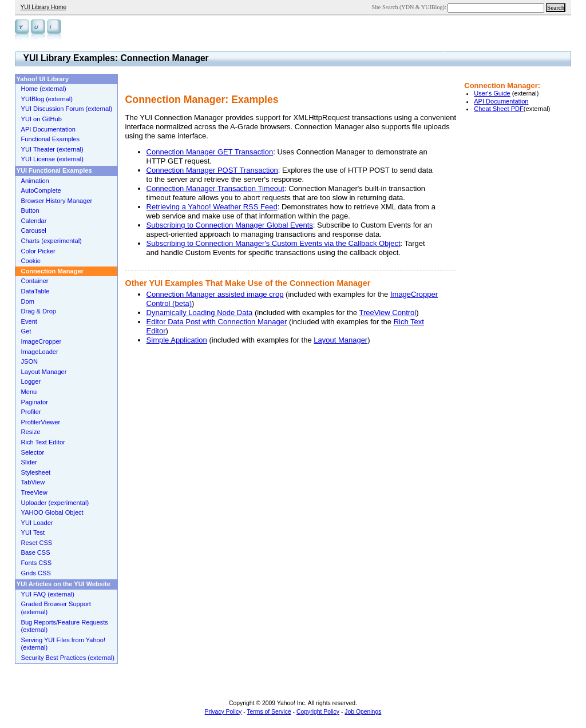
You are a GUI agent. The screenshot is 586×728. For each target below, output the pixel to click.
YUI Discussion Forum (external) (67, 109)
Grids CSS (36, 573)
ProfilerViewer (41, 422)
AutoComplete (41, 190)
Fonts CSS (36, 563)
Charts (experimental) (52, 241)
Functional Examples (51, 139)
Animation (35, 181)
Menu (29, 392)
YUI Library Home (43, 7)
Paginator (35, 402)
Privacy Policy (223, 712)
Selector (33, 452)
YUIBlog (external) (47, 99)
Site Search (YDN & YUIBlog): (410, 7)
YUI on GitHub (41, 119)
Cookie (31, 261)
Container (35, 281)
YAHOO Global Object (52, 512)
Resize (31, 432)
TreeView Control (388, 313)
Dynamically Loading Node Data (200, 313)
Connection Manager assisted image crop (215, 294)
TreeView (34, 492)
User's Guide (492, 93)
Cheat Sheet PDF (499, 109)
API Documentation (501, 101)
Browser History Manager (57, 201)
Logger (31, 381)
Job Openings (363, 712)
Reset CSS (37, 543)
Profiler (31, 412)
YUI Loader (37, 523)
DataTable (35, 291)
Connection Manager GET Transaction (210, 152)
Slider (29, 462)
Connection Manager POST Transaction (212, 170)
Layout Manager (340, 340)
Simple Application (177, 340)
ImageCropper (41, 341)
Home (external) (44, 89)
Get (26, 331)
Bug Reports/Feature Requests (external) (65, 626)
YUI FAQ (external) (48, 594)
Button (30, 210)
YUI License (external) (52, 159)
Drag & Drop (39, 311)
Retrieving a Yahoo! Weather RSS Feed (212, 207)
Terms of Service (269, 712)
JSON (29, 361)
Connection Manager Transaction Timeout (215, 188)
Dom (28, 301)
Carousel (34, 230)
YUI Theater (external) (52, 149)
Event (29, 321)
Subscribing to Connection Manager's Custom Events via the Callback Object (274, 243)
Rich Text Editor (43, 442)
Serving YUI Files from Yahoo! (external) (63, 644)
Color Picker (38, 251)
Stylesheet (36, 472)
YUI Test (33, 532)
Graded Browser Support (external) (56, 608)
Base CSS (36, 552)
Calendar (34, 221)
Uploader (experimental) (55, 503)
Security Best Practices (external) (68, 658)
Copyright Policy (318, 712)
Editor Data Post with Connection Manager (217, 322)
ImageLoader (40, 352)
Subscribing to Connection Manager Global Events (230, 225)
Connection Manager (52, 271)
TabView (33, 482)
